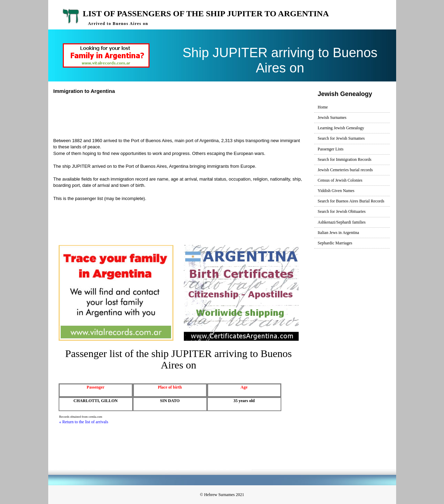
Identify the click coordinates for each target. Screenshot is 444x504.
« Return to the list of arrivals (84, 422)
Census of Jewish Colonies (340, 180)
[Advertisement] (181, 115)
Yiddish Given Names (336, 191)
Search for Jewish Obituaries (342, 211)
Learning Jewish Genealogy (341, 128)
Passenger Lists (331, 149)
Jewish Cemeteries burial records (345, 170)
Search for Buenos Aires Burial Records (351, 201)
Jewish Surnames (332, 118)
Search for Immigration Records (345, 159)
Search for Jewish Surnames (341, 138)
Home (323, 107)
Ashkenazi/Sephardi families (342, 222)
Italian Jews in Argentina (338, 233)
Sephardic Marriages (335, 243)
